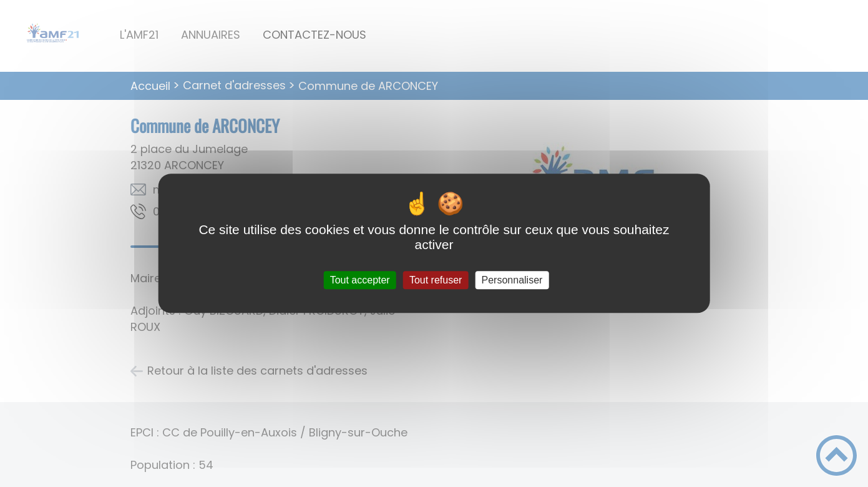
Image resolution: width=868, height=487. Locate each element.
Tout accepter (360, 280)
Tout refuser (436, 280)
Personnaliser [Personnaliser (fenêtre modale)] (512, 280)
